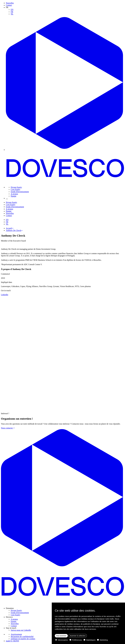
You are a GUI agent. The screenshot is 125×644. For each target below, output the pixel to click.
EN (12, 10)
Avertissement (16, 634)
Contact (9, 5)
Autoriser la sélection (78, 636)
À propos (14, 194)
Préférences (76, 640)
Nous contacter (8, 428)
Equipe (13, 621)
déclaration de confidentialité (22, 637)
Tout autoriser (61, 636)
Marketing (102, 640)
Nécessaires (62, 640)
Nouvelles (10, 3)
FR (12, 12)
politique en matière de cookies (23, 639)
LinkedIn (5, 295)
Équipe (13, 196)
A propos (14, 619)
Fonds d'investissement (20, 192)
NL (12, 14)
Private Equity (16, 187)
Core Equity (16, 189)
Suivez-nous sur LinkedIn (21, 630)
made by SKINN (12, 641)
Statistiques (90, 640)
